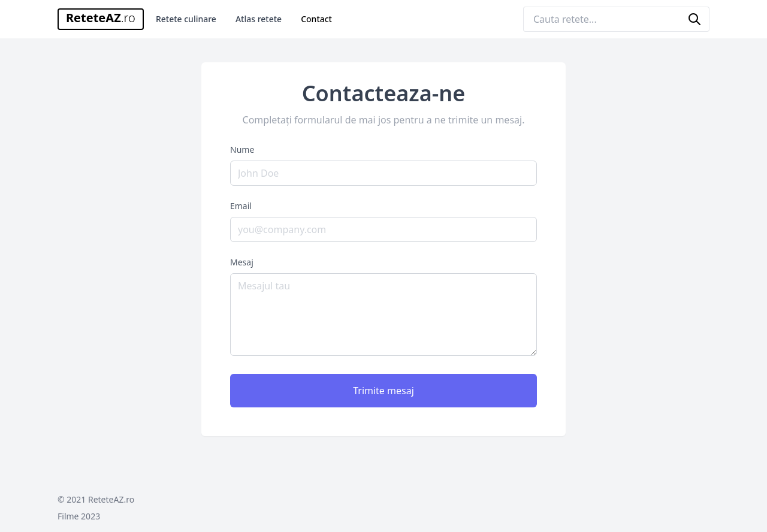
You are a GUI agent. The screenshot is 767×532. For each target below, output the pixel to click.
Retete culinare (186, 19)
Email (241, 206)
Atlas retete (259, 19)
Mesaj (242, 262)
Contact (316, 19)
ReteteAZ (101, 18)
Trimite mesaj (383, 391)
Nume (242, 149)
